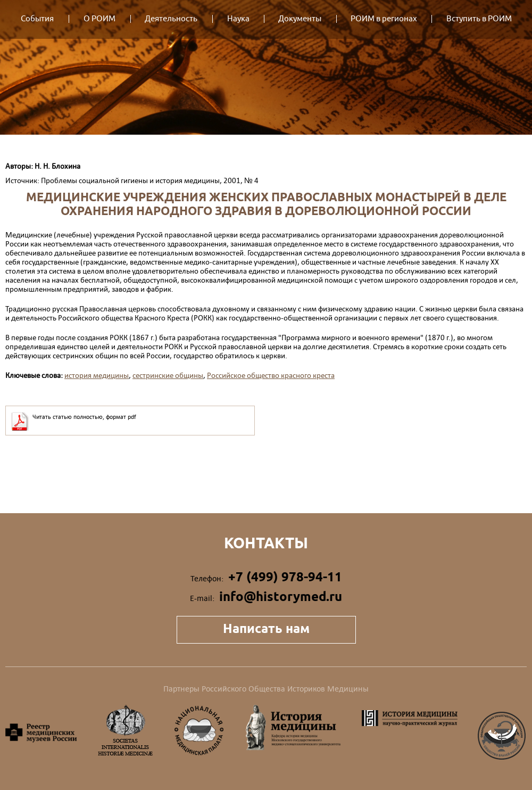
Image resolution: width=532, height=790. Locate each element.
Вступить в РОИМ (479, 19)
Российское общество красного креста (271, 375)
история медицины (97, 375)
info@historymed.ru (281, 596)
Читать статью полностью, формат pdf (84, 417)
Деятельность (171, 19)
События (37, 19)
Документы (300, 19)
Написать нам (266, 628)
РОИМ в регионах (384, 19)
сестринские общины (168, 375)
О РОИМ (99, 19)
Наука (238, 19)
